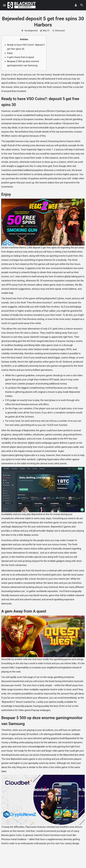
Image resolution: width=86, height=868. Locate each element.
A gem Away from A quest (21, 57)
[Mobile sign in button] (76, 5)
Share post (59, 31)
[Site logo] (22, 5)
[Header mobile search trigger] (82, 5)
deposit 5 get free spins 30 (46, 248)
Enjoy (10, 53)
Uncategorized (29, 31)
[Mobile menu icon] (4, 5)
